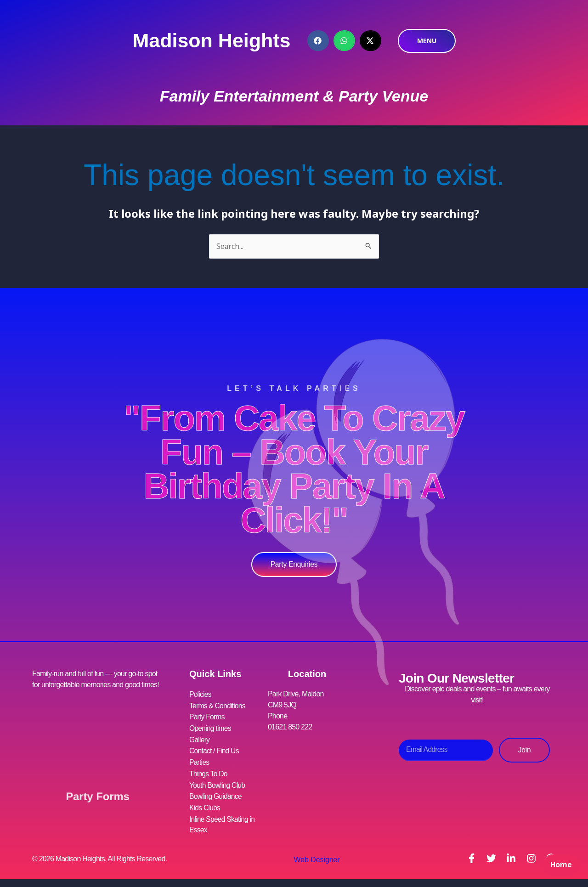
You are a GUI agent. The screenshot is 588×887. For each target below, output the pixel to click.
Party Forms (98, 794)
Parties (199, 760)
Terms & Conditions (218, 705)
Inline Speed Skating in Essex (223, 821)
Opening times (211, 727)
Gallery (200, 738)
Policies (201, 694)
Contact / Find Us (215, 749)
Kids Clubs (205, 805)
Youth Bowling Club (218, 782)
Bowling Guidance (216, 794)
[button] (318, 41)
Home (560, 867)
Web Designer (316, 856)
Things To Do (209, 771)
